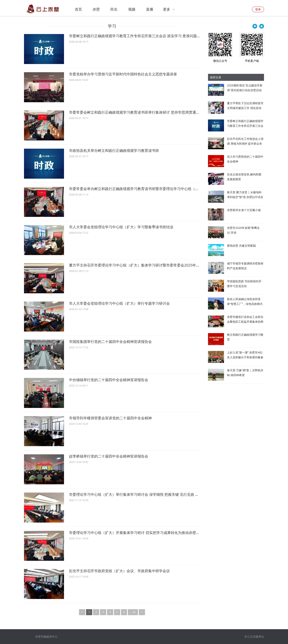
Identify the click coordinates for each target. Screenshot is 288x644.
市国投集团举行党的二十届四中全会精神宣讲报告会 (110, 342)
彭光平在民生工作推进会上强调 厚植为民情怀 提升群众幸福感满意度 (245, 144)
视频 (132, 9)
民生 (114, 9)
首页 (78, 9)
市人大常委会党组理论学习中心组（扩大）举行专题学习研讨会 (119, 303)
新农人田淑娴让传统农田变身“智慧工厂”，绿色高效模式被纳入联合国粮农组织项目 (245, 304)
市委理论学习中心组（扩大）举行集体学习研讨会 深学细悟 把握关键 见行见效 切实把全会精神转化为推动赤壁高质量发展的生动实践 (175, 494)
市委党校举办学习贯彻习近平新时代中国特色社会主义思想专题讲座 (123, 74)
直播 (150, 9)
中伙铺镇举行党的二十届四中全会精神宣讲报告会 (109, 380)
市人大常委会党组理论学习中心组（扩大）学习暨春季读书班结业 (121, 227)
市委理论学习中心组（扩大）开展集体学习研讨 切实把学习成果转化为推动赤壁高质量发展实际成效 (149, 533)
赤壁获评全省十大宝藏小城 (244, 210)
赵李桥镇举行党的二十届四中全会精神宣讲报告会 (109, 456)
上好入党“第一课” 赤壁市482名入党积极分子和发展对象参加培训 (245, 357)
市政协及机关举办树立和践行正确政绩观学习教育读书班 (114, 150)
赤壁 (96, 9)
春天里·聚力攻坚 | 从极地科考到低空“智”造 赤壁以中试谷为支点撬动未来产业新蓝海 (245, 197)
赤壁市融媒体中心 (46, 636)
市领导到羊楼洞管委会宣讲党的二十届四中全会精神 (110, 418)
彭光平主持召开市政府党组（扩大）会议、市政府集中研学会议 (119, 571)
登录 (258, 9)
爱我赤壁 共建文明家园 (241, 246)
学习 (112, 26)
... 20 (133, 612)
